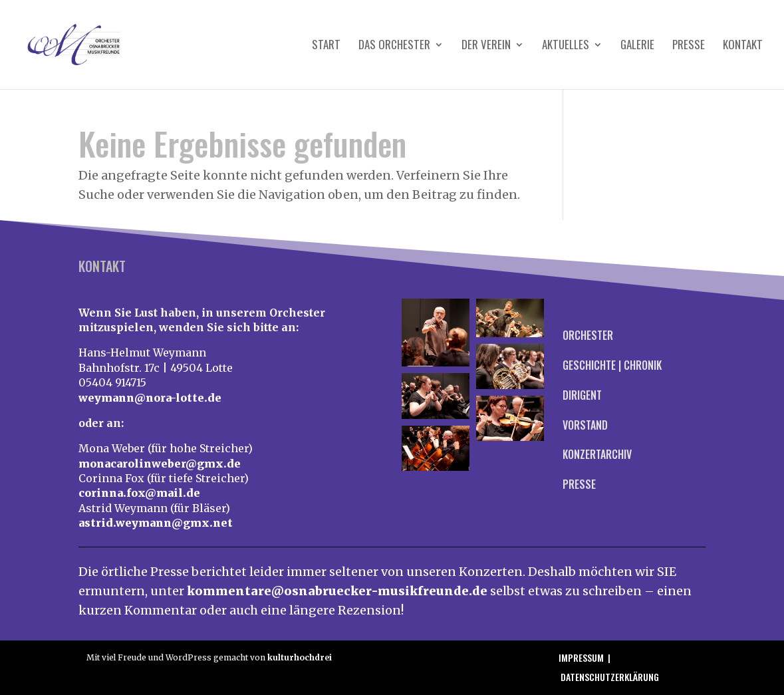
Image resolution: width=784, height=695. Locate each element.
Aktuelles (566, 46)
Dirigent (582, 395)
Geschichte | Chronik (612, 365)
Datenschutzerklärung (610, 677)
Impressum (581, 657)
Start (326, 46)
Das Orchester (394, 46)
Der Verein (486, 46)
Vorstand (585, 425)
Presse (689, 46)
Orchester (588, 335)
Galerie (637, 46)
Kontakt (743, 46)
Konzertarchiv (597, 454)
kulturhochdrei (300, 657)
